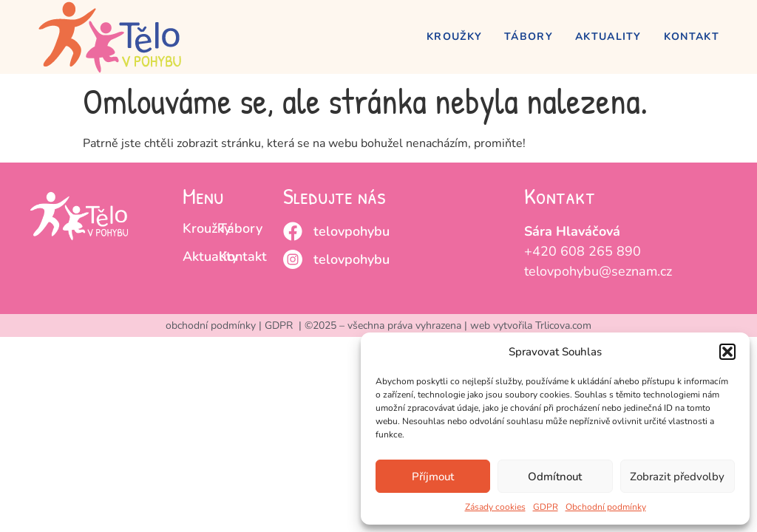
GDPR (546, 507)
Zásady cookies (495, 507)
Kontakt (692, 37)
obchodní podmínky (211, 325)
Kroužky (454, 37)
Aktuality (608, 37)
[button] (727, 352)
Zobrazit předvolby (677, 477)
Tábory (529, 37)
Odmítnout (555, 477)
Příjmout (433, 477)
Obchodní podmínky (606, 507)
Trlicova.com (563, 325)
